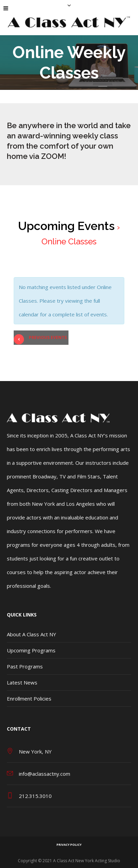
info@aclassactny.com (45, 774)
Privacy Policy (69, 845)
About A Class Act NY (32, 634)
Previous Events (40, 339)
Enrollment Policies (29, 699)
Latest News (22, 682)
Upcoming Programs (31, 650)
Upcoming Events (66, 226)
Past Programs (25, 666)
